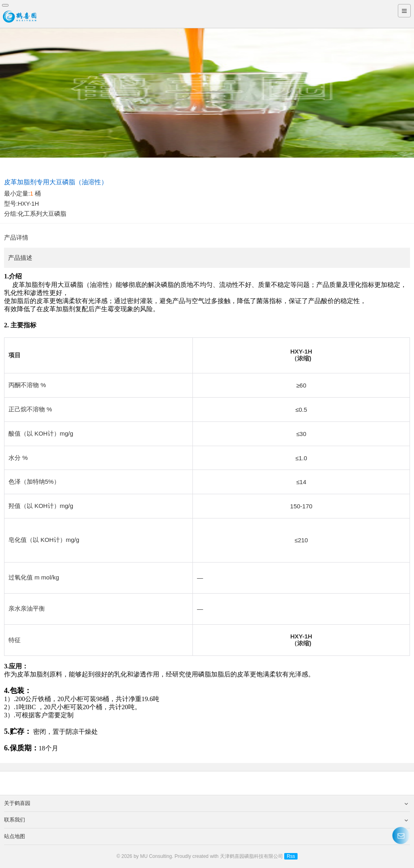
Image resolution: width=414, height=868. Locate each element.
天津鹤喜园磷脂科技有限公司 (251, 856)
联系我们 (206, 820)
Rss (291, 856)
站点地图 (206, 836)
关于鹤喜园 (206, 803)
